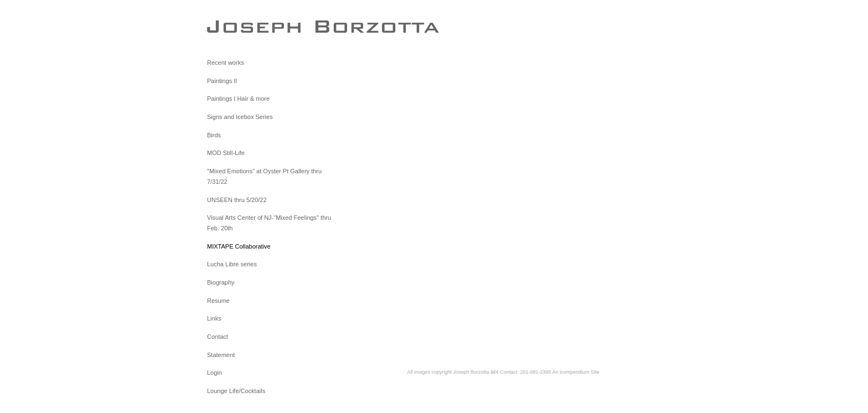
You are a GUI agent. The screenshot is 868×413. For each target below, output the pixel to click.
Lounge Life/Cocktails (236, 391)
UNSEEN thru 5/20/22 (237, 200)
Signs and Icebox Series (240, 117)
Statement (221, 355)
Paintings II (222, 81)
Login (215, 373)
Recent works (226, 63)
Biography (221, 282)
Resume (218, 301)
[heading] (235, 26)
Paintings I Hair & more (238, 99)
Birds (214, 135)
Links (214, 318)
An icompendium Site (576, 372)
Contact (218, 337)
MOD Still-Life (226, 153)
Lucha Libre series (232, 264)
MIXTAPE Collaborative (239, 246)
